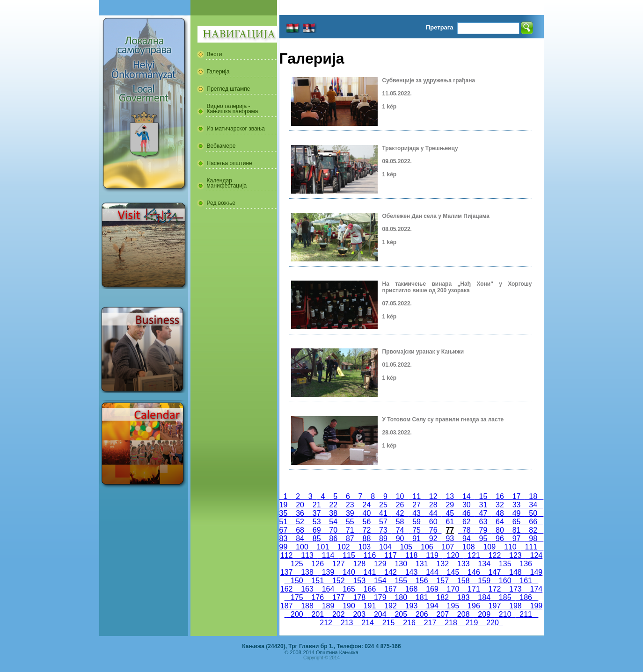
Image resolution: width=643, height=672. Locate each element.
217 (430, 623)
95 (483, 538)
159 (484, 581)
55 (350, 522)
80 (500, 530)
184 (484, 597)
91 (416, 538)
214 (367, 623)
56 (367, 522)
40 (367, 513)
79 (483, 530)
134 (484, 564)
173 (515, 589)
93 (450, 538)
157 (442, 581)
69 (317, 530)
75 (416, 530)
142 (390, 572)
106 (427, 547)
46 (467, 513)
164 (328, 589)
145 (453, 572)
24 (367, 505)
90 (400, 538)
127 (338, 564)
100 (302, 547)
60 (433, 522)
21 (317, 505)
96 (500, 538)
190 (349, 606)
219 (472, 623)
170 (453, 589)
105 (406, 547)
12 (433, 496)
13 (450, 496)
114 (328, 555)
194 (432, 606)
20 (300, 505)
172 (495, 589)
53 (317, 522)
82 (533, 530)
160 (505, 581)
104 (385, 547)
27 (416, 505)
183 (463, 597)
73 (383, 530)
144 (432, 572)
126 (318, 564)
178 (359, 597)
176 (318, 597)
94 (467, 538)
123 (515, 555)
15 (483, 496)
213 (347, 623)
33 (517, 505)
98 (533, 538)
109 (490, 547)
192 (390, 606)
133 (463, 564)
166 (370, 589)
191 (370, 606)
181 (422, 597)
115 (349, 555)
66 (533, 522)
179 (380, 597)
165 (349, 589)
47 (483, 513)
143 (411, 572)
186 (526, 597)
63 (483, 522)
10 (400, 496)
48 (500, 513)
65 (517, 522)
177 (338, 597)
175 (297, 597)
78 (467, 530)
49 (517, 513)
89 (383, 538)
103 (365, 547)
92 (433, 538)
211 (526, 614)
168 (411, 589)
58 (400, 522)
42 (400, 513)
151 (318, 581)
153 (359, 581)
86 (333, 538)
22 (333, 505)
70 (333, 530)
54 (333, 522)
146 (474, 572)
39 (350, 513)
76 (433, 530)
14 (467, 496)
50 (533, 513)
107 (448, 547)
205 (401, 614)
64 (500, 522)
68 (300, 530)
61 (450, 522)
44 (433, 513)
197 (495, 606)
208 (463, 614)
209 (484, 614)
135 (505, 564)
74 (400, 530)
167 (390, 589)
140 (349, 572)
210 (505, 614)
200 (297, 614)
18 (533, 496)
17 (517, 496)
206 (422, 614)
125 (297, 564)
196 (474, 606)
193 (411, 606)
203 (359, 614)
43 (416, 513)
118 (411, 555)
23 (350, 505)
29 (450, 505)
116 (370, 555)
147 (495, 572)
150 (297, 581)
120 (453, 555)
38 (333, 513)
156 (422, 581)
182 (442, 597)
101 (323, 547)
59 (416, 522)
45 (450, 513)
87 (350, 538)
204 (380, 614)
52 (300, 522)
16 (500, 496)
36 (300, 513)
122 (495, 555)
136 (526, 564)
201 (318, 614)
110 (510, 547)
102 (343, 547)
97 (517, 538)
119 (432, 555)
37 (317, 513)
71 (350, 530)
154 (380, 581)
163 (307, 589)
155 (401, 581)
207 (442, 614)
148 (515, 572)
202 (338, 614)
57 (383, 522)
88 (367, 538)
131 (422, 564)
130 (401, 564)
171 (474, 589)
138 (307, 572)
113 (307, 555)
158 (463, 581)
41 (383, 513)
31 (483, 505)
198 (515, 606)
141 (370, 572)
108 (468, 547)
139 (328, 572)
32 (500, 505)
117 (390, 555)
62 (467, 522)
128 (359, 564)
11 (416, 496)
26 (400, 505)
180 (401, 597)
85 (317, 538)
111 (531, 547)
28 (433, 505)
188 (307, 606)
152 (338, 581)
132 (442, 564)
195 (453, 606)
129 (380, 564)
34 (533, 505)
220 (492, 623)
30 (467, 505)
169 (432, 589)
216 (409, 623)
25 (383, 505)
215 (388, 623)
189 (328, 606)
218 (451, 623)
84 (300, 538)
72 (367, 530)
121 (474, 555)
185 (505, 597)
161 (526, 581)
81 (517, 530)
